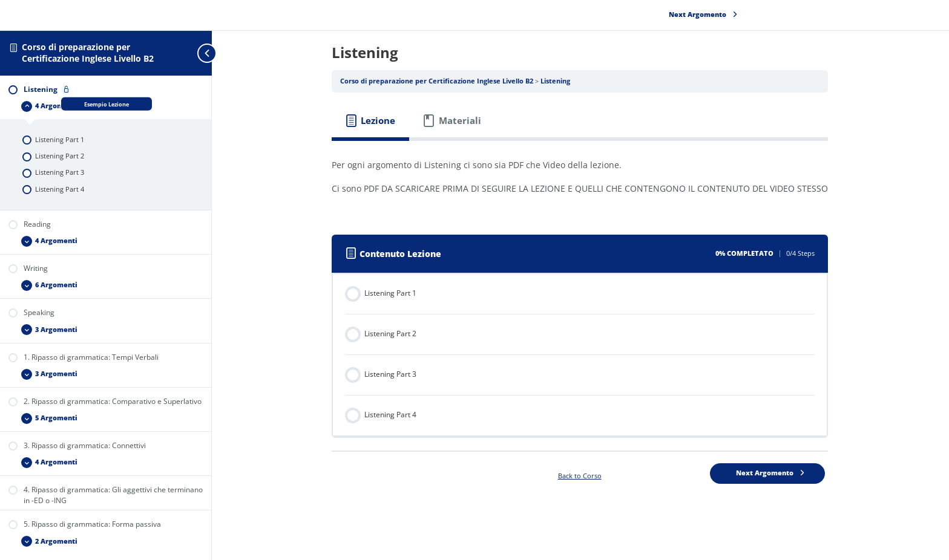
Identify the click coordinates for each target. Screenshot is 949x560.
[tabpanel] (580, 181)
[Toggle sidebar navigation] (188, 53)
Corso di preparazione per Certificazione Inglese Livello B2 (88, 53)
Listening (556, 81)
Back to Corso (580, 476)
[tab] (371, 121)
